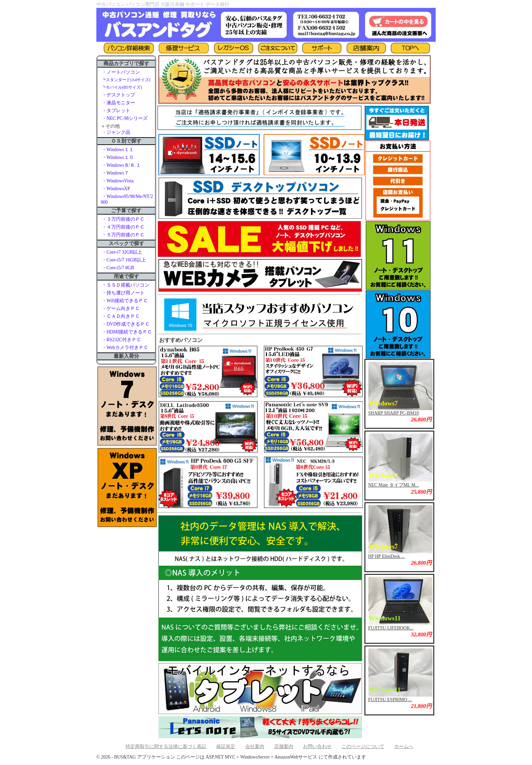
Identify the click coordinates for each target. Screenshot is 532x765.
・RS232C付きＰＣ (121, 340)
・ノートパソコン (121, 72)
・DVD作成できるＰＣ (126, 324)
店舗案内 (284, 746)
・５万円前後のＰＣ (123, 235)
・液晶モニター (118, 103)
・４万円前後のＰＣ (123, 227)
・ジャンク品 (116, 132)
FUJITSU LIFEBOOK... (391, 628)
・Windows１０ (118, 157)
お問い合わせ (317, 746)
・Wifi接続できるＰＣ (125, 301)
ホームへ (404, 746)
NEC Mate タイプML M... (393, 485)
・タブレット (116, 111)
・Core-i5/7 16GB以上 (124, 260)
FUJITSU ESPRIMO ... (390, 700)
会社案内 (255, 746)
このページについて (363, 746)
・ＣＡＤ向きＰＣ (121, 316)
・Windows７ (115, 173)
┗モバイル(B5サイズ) (122, 87)
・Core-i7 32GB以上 (122, 252)
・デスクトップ (118, 95)
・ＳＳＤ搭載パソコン (126, 285)
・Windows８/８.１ (121, 165)
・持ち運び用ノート (123, 293)
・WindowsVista (118, 181)
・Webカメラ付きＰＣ (125, 348)
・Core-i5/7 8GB (118, 268)
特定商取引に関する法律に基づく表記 (166, 746)
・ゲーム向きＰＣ (121, 308)
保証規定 (226, 746)
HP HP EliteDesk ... (386, 556)
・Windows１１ (118, 150)
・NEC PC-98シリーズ (125, 118)
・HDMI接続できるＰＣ (127, 332)
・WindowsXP (116, 189)
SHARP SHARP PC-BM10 (393, 413)
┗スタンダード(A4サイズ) (126, 80)
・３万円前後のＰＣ (123, 219)
